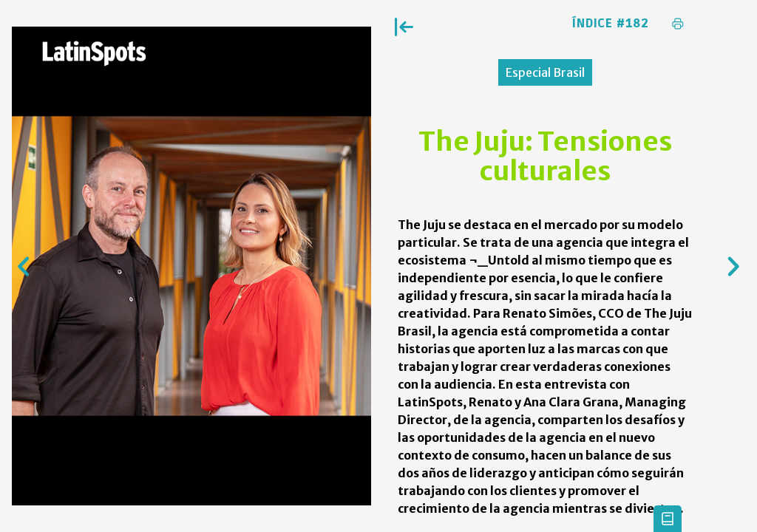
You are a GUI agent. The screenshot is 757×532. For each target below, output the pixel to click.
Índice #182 (611, 24)
